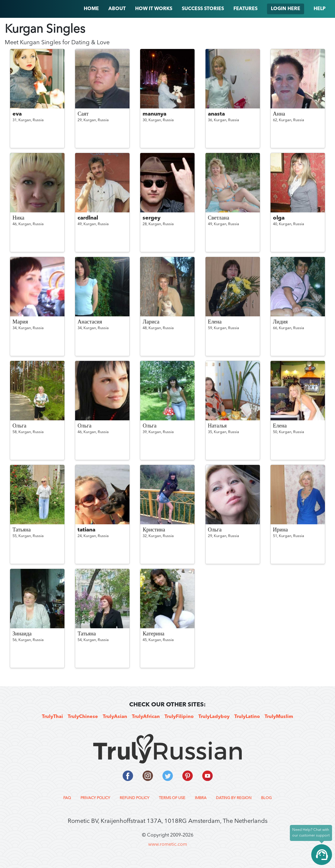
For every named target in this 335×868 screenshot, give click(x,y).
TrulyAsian (115, 717)
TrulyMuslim (279, 717)
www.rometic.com (168, 845)
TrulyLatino (247, 717)
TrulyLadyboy (214, 717)
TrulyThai (52, 717)
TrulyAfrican (146, 717)
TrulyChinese (83, 717)
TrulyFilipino (179, 717)
